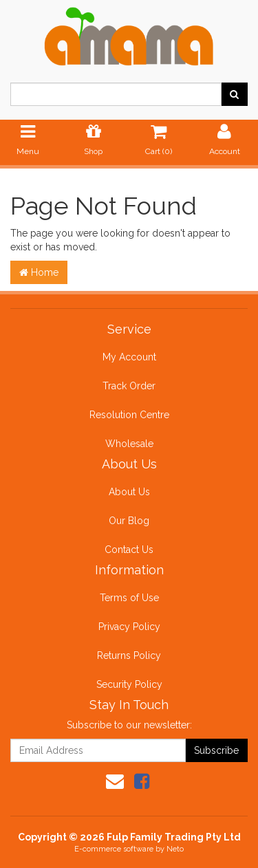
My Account (129, 357)
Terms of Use (129, 598)
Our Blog (129, 521)
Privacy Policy (129, 627)
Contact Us (129, 550)
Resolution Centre (129, 415)
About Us (129, 492)
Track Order (129, 386)
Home (39, 272)
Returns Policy (129, 655)
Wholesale (129, 444)
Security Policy (129, 684)
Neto (175, 849)
